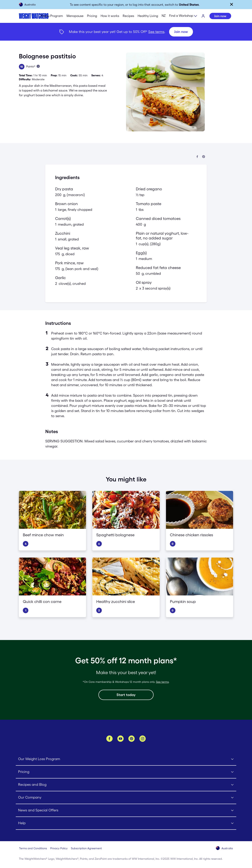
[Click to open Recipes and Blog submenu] (126, 785)
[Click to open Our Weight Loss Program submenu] (126, 759)
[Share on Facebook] (197, 157)
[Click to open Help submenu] (126, 823)
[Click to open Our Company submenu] (126, 798)
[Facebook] (109, 739)
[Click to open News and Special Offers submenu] (126, 811)
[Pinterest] (132, 739)
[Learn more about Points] (38, 66)
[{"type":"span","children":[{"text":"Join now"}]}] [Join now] (126, 32)
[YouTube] (120, 739)
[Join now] (181, 32)
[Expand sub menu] (183, 16)
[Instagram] (143, 739)
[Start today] (126, 695)
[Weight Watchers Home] (26, 16)
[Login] (203, 16)
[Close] (232, 4)
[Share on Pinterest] (204, 157)
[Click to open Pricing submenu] (126, 772)
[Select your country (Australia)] (224, 848)
